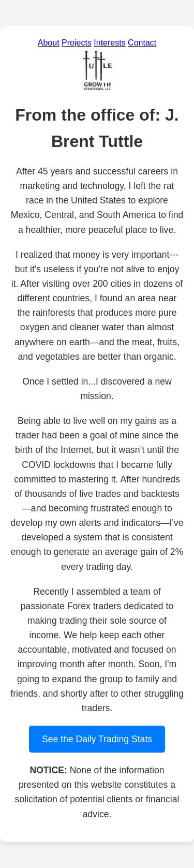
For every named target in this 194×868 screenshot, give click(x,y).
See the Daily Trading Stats (97, 739)
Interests (109, 43)
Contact (142, 43)
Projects (77, 43)
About (49, 43)
